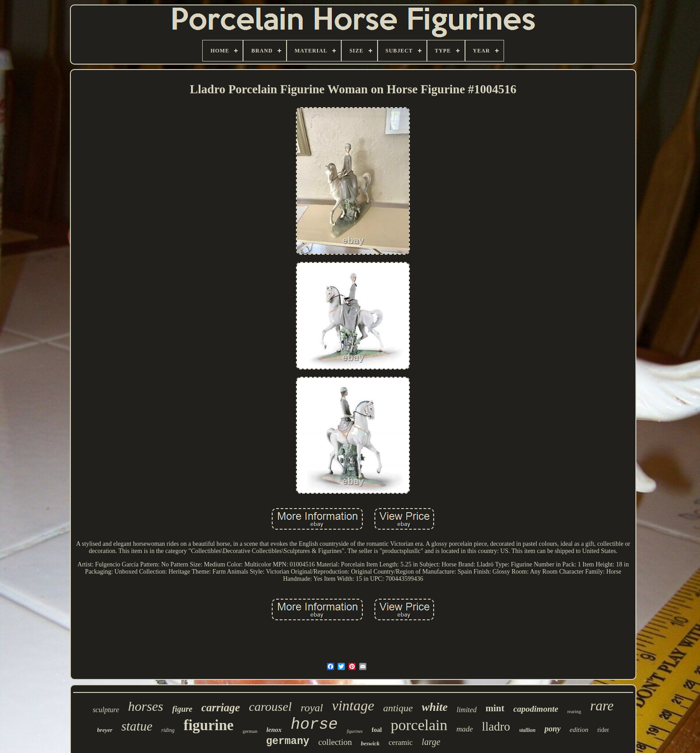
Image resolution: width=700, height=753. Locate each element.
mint (495, 708)
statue (137, 726)
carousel (270, 707)
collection (335, 742)
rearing (574, 711)
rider (603, 730)
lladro (496, 727)
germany (288, 741)
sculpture (106, 710)
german (250, 731)
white (435, 707)
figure (182, 709)
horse (314, 725)
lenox (274, 730)
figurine (209, 725)
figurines (355, 731)
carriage (221, 707)
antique (398, 708)
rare (602, 706)
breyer (105, 730)
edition (579, 730)
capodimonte (536, 709)
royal (312, 708)
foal (377, 730)
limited (466, 710)
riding (168, 730)
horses (146, 706)
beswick (370, 743)
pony (552, 729)
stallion (528, 730)
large (431, 742)
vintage (353, 705)
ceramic (401, 742)
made (465, 729)
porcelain (419, 725)
